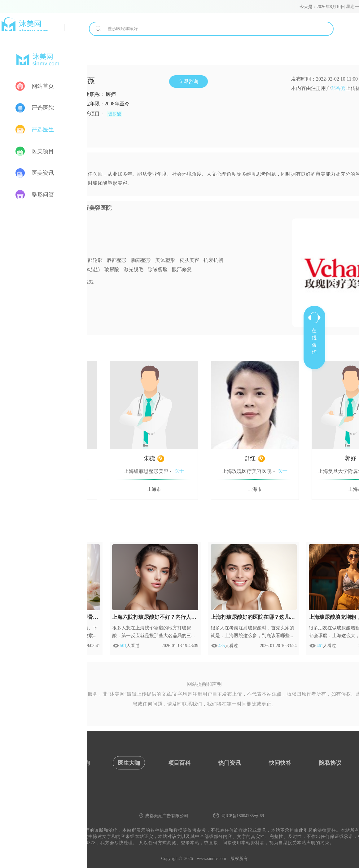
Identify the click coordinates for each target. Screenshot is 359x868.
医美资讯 (43, 173)
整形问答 (43, 195)
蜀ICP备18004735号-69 (243, 816)
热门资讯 (230, 763)
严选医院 (43, 108)
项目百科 (179, 763)
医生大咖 (129, 763)
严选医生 (43, 130)
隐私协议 (330, 763)
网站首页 (43, 86)
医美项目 (43, 151)
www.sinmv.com (212, 859)
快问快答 (280, 763)
